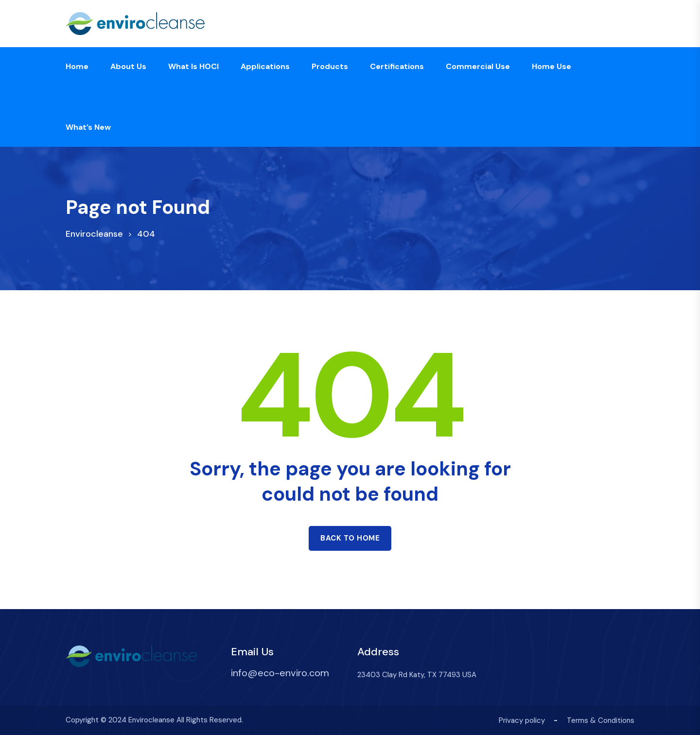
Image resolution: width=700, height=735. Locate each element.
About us (128, 66)
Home (77, 66)
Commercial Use (478, 66)
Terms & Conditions (601, 720)
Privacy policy (522, 720)
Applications (265, 66)
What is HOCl (193, 66)
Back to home (350, 538)
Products (330, 66)
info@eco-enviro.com (280, 673)
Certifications (397, 66)
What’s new (88, 127)
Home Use (551, 66)
